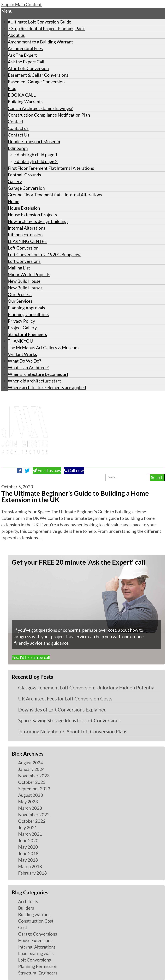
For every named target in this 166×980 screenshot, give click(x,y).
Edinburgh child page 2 (36, 161)
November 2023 (34, 776)
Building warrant (34, 914)
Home (14, 201)
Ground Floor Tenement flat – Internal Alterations (55, 195)
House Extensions (35, 940)
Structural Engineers (27, 334)
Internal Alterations (27, 228)
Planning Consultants (28, 314)
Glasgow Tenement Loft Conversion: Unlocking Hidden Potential (87, 687)
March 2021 (30, 834)
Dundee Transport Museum (34, 141)
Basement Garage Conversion (36, 82)
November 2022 (34, 815)
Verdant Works (22, 354)
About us (16, 35)
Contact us (18, 128)
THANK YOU (20, 341)
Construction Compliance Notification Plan (49, 115)
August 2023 (31, 795)
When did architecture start (34, 381)
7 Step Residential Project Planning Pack (46, 28)
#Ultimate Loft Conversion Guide (39, 22)
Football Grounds (24, 175)
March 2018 (30, 866)
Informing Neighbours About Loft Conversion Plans (73, 731)
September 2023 (34, 789)
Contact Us (19, 135)
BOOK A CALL (22, 95)
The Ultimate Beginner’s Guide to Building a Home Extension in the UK (75, 496)
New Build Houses (25, 288)
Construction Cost (36, 921)
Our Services (20, 301)
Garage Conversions (38, 934)
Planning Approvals (26, 308)
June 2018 (28, 853)
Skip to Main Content (21, 4)
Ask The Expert (22, 55)
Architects (28, 901)
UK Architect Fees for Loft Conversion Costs (65, 699)
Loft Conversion (23, 248)
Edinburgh (18, 148)
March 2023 (30, 808)
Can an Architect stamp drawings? (40, 108)
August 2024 (31, 763)
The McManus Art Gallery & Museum (44, 348)
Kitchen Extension (25, 235)
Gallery (15, 181)
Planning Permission (38, 966)
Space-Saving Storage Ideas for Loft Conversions (69, 720)
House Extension (24, 208)
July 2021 (28, 828)
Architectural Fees (25, 48)
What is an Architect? (28, 367)
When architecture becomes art (38, 374)
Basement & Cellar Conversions (38, 75)
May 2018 (28, 860)
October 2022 (32, 821)
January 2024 (31, 769)
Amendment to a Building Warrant (40, 42)
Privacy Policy (21, 321)
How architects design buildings (38, 221)
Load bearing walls (36, 953)
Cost (23, 927)
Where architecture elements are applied (47, 387)
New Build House (24, 281)
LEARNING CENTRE (27, 241)
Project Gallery (22, 328)
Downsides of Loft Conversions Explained (62, 710)
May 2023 (28, 802)
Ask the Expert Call (26, 62)
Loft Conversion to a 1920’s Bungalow (44, 254)
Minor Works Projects (29, 274)
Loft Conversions (24, 261)
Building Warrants (25, 102)
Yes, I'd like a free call (31, 657)
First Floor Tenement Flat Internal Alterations (51, 168)
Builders (26, 908)
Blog (12, 88)
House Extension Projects (32, 215)
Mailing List (19, 268)
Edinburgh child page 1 (36, 155)
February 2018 (33, 873)
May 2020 (28, 847)
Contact (16, 122)
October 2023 (32, 782)
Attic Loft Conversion (28, 68)
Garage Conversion (26, 188)
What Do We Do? (24, 361)
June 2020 (28, 840)
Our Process (20, 294)
